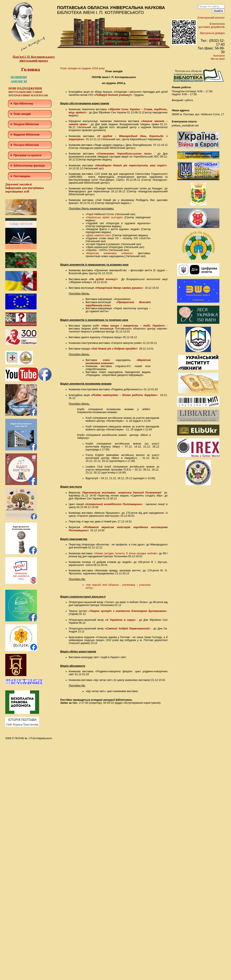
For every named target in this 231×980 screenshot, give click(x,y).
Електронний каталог (211, 18)
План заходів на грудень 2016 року (82, 68)
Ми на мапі (218, 59)
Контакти (219, 56)
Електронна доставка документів (212, 25)
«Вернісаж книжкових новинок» (109, 253)
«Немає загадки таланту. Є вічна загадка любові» (125, 553)
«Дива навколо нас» (98, 235)
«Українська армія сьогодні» (104, 217)
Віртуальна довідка (212, 33)
